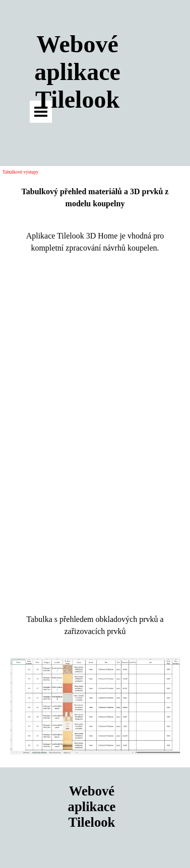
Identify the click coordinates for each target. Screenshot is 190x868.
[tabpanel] (95, 198)
